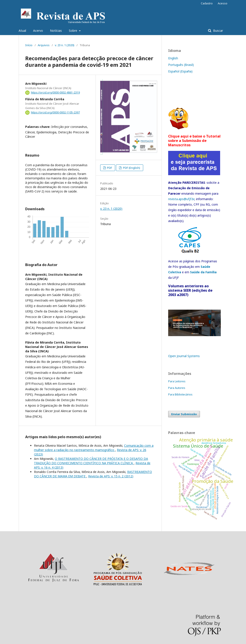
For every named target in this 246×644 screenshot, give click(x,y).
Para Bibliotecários (180, 394)
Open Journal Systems (184, 356)
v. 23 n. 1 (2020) (65, 45)
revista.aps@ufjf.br (181, 199)
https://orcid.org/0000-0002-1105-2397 (55, 112)
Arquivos (44, 45)
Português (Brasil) (181, 65)
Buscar (218, 31)
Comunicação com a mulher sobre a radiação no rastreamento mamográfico (94, 448)
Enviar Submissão (184, 414)
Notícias (56, 31)
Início (29, 45)
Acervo (38, 31)
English (173, 58)
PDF (109, 168)
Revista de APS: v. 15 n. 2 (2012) (111, 476)
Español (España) (180, 71)
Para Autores (177, 388)
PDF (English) (131, 168)
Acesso (223, 3)
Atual (22, 31)
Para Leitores (177, 381)
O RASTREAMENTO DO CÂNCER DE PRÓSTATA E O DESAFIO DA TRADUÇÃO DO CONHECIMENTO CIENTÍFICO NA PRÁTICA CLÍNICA (91, 461)
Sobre (73, 31)
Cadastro (207, 3)
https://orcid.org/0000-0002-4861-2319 (55, 93)
